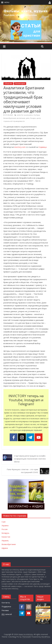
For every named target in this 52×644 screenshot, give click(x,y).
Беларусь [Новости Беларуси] (5, 533)
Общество (8, 83)
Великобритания (10, 118)
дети (28, 118)
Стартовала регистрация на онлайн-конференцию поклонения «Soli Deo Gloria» (30, 459)
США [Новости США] (4, 522)
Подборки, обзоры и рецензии (20, 15)
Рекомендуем (20, 83)
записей (7, 614)
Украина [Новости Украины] (5, 526)
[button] (7, 2)
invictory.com (20, 147)
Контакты (6, 603)
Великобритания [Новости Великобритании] (9, 544)
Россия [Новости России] (5, 529)
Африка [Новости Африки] (5, 548)
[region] (26, 23)
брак (38, 115)
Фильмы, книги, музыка (26, 11)
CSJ (34, 115)
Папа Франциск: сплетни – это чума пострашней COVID (22, 471)
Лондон (33, 118)
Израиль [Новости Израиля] (5, 541)
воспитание (21, 118)
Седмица (43, 147)
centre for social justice (25, 115)
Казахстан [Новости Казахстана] (6, 537)
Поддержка (6, 606)
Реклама (5, 610)
